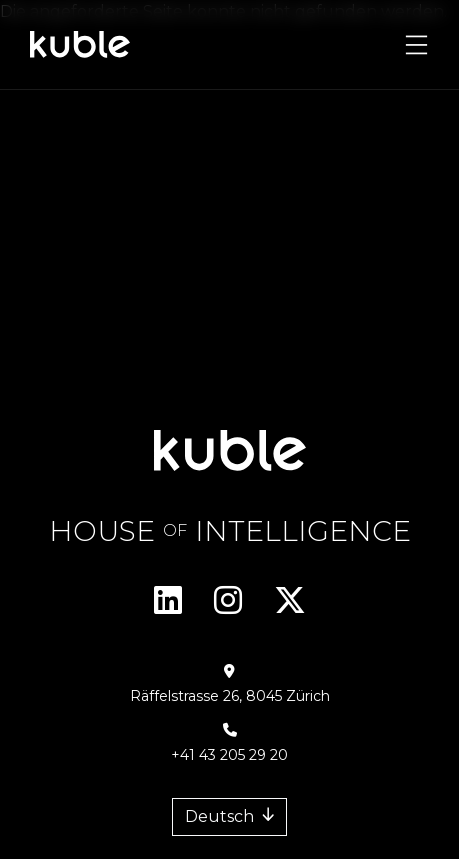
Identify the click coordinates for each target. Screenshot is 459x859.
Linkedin (168, 600)
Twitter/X (290, 600)
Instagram (228, 600)
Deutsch (219, 816)
